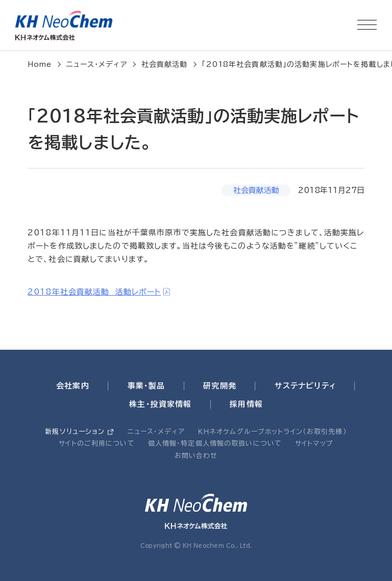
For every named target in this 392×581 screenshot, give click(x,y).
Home (40, 64)
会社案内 (73, 386)
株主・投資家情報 (160, 404)
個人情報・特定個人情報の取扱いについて (215, 443)
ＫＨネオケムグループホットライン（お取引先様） (273, 432)
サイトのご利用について (96, 443)
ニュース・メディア (97, 64)
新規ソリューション (75, 432)
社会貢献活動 (165, 64)
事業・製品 (146, 386)
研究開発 (220, 386)
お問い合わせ (196, 456)
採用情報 (246, 404)
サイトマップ (314, 443)
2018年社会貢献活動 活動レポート (94, 292)
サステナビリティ (305, 386)
